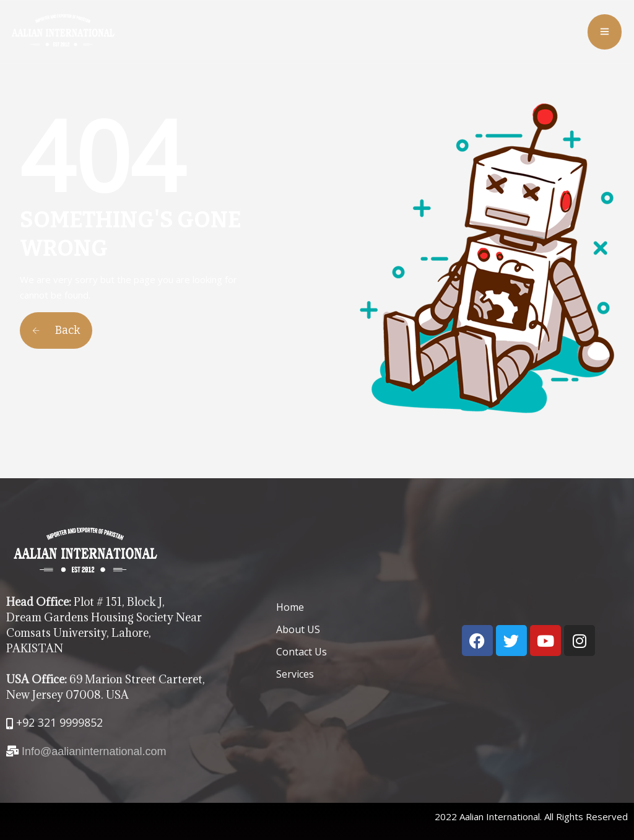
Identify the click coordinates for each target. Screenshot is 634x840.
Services (295, 674)
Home (290, 607)
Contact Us (302, 652)
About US (298, 629)
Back (56, 330)
